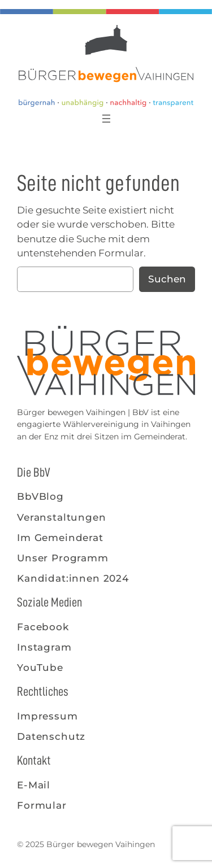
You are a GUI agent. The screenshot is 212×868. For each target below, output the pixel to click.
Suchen (167, 279)
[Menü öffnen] (106, 119)
